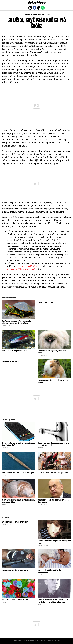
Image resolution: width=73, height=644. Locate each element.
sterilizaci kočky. (29, 266)
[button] (3, 3)
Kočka (32, 133)
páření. (26, 133)
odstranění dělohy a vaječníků (21, 269)
